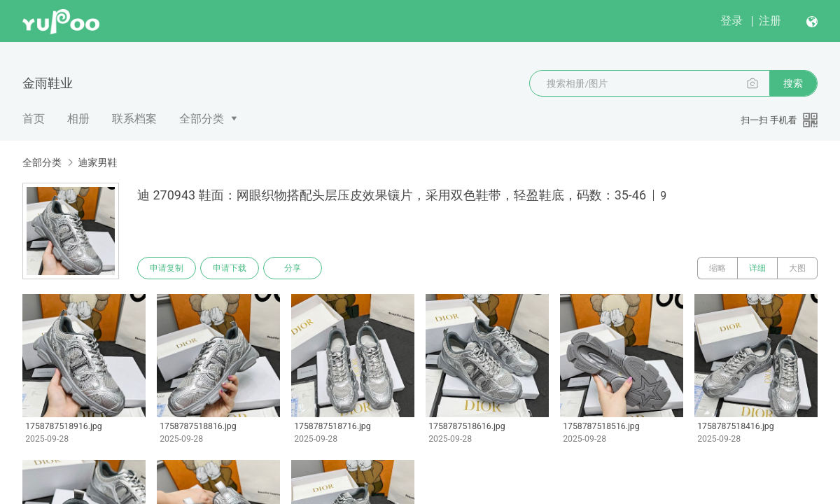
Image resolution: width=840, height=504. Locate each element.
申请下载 (230, 268)
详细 (757, 268)
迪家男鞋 (97, 162)
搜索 (793, 83)
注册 (770, 21)
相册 (78, 119)
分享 (293, 268)
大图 (797, 268)
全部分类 (202, 119)
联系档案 (134, 119)
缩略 (717, 268)
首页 (34, 119)
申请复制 (167, 268)
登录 (731, 21)
